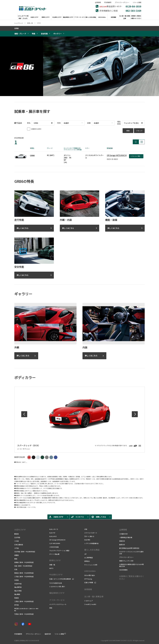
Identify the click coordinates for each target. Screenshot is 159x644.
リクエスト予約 (136, 156)
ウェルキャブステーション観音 (59, 550)
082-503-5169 (133, 10)
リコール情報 (137, 2)
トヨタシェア (89, 601)
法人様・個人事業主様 (94, 596)
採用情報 (88, 589)
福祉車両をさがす (57, 593)
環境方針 (122, 541)
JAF (85, 554)
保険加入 (87, 561)
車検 (51, 608)
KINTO (51, 568)
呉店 (24, 566)
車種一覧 (52, 565)
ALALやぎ (52, 533)
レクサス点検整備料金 (91, 543)
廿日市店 (25, 552)
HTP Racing (88, 579)
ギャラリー (58, 34)
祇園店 (16, 555)
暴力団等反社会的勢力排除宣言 (129, 548)
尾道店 (16, 598)
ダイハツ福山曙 (54, 554)
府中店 (16, 605)
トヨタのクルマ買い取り (57, 586)
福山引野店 (18, 591)
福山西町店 (18, 587)
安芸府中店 (18, 584)
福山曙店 (17, 594)
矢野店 (16, 580)
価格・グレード (20, 34)
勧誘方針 (122, 545)
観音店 (16, 534)
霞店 (16, 559)
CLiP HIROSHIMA (55, 543)
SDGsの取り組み (90, 575)
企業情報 (98, 2)
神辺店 (26, 609)
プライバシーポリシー (122, 2)
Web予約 (87, 540)
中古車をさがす (56, 575)
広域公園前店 (19, 545)
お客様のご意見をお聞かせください (132, 577)
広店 (16, 569)
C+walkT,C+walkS (90, 604)
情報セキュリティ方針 (126, 561)
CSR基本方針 (123, 534)
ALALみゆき (53, 536)
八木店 (16, 541)
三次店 (24, 576)
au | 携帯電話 (89, 558)
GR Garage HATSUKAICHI (117, 155)
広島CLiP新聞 (89, 582)
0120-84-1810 (133, 6)
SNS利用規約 (123, 570)
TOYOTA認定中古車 (56, 583)
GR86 (16, 28)
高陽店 (24, 562)
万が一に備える (89, 536)
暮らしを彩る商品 (92, 550)
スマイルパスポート (91, 533)
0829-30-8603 (112, 159)
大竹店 (16, 548)
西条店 (24, 573)
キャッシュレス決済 (91, 565)
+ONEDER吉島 (54, 547)
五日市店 (17, 537)
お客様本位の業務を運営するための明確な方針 (131, 565)
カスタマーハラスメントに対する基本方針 (131, 553)
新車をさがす (55, 560)
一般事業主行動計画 (126, 537)
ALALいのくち (54, 529)
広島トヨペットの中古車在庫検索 (60, 579)
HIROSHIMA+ (90, 571)
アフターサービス (57, 600)
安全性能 (44, 34)
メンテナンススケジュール (58, 604)
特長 (34, 34)
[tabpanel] (79, 66)
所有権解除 (108, 2)
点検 (86, 529)
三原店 (24, 601)
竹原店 (24, 614)
